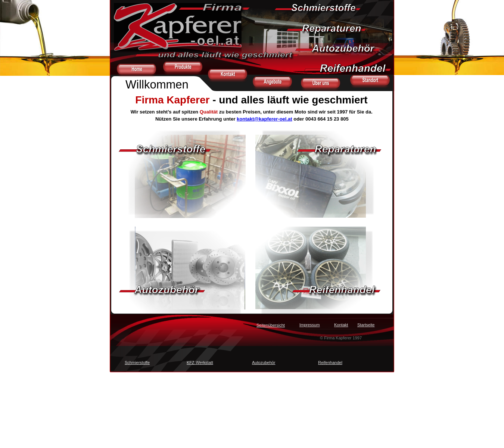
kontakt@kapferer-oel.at (265, 119)
